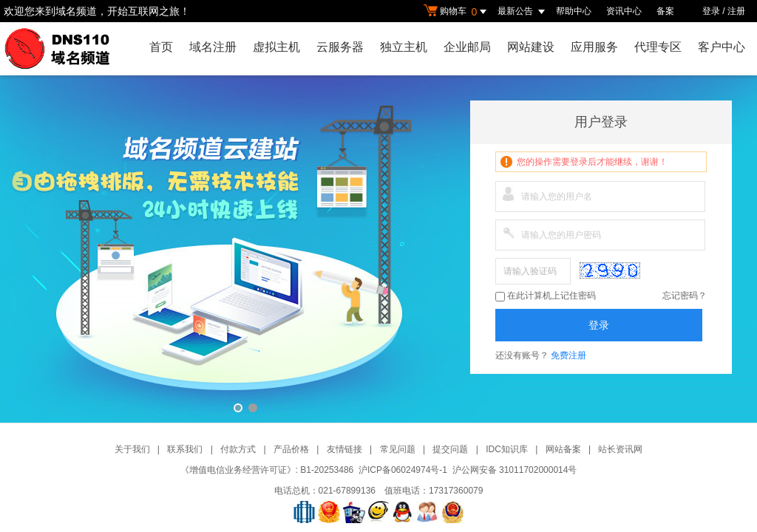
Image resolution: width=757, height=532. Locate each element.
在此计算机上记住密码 (546, 296)
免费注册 (568, 355)
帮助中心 (574, 11)
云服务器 (340, 47)
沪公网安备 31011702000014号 (515, 470)
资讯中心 (624, 11)
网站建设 (531, 47)
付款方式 (238, 449)
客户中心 (722, 47)
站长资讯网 (620, 449)
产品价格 (291, 449)
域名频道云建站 (378, 249)
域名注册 (213, 47)
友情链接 (344, 449)
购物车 (457, 12)
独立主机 (404, 47)
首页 (161, 47)
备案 (665, 11)
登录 (711, 11)
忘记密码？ (685, 296)
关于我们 (132, 449)
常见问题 (398, 449)
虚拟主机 (276, 47)
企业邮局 (467, 47)
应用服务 (594, 47)
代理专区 (658, 47)
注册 (736, 11)
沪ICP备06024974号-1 (403, 470)
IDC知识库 (507, 449)
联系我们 (185, 449)
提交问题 (450, 449)
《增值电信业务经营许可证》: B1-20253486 (267, 470)
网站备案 (563, 449)
